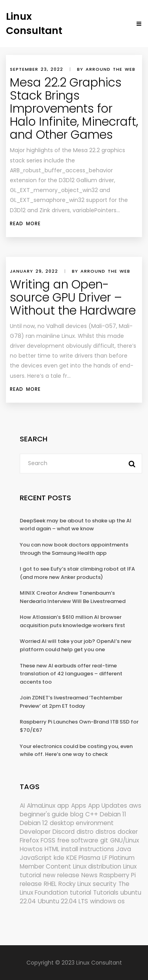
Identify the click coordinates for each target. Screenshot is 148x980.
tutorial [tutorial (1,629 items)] (81, 892)
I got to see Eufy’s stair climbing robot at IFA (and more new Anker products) (77, 573)
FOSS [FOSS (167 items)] (48, 840)
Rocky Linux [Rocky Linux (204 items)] (75, 884)
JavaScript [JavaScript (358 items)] (36, 858)
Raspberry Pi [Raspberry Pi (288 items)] (118, 875)
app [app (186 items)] (63, 806)
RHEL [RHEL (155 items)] (50, 884)
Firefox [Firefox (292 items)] (29, 840)
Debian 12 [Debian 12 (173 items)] (34, 823)
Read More (25, 223)
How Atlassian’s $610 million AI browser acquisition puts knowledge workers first (72, 621)
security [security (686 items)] (105, 884)
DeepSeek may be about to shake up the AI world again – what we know (76, 525)
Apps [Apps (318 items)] (79, 806)
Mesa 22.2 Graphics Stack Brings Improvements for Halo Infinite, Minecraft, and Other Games (74, 109)
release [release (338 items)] (31, 884)
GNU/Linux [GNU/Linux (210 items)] (125, 840)
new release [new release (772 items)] (61, 875)
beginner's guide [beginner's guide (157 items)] (44, 814)
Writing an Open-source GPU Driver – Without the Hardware (73, 298)
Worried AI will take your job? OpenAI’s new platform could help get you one (76, 645)
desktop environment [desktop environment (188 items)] (82, 823)
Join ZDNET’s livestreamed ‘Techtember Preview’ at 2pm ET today (71, 702)
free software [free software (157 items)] (78, 840)
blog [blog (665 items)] (77, 814)
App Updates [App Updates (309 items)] (108, 806)
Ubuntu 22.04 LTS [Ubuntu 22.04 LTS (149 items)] (63, 901)
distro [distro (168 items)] (85, 832)
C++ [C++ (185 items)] (92, 814)
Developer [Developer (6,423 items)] (35, 832)
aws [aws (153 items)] (135, 806)
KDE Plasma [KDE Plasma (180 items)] (83, 858)
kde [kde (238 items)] (59, 858)
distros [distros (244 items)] (106, 832)
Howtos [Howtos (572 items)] (31, 849)
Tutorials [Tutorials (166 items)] (106, 892)
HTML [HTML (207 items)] (52, 849)
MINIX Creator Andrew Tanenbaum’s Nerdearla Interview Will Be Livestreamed (73, 597)
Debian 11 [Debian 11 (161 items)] (113, 814)
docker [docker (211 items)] (128, 832)
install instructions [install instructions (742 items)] (88, 849)
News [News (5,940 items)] (89, 875)
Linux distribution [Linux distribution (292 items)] (97, 866)
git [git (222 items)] (104, 840)
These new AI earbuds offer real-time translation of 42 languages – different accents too (71, 674)
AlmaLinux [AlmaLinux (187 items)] (41, 806)
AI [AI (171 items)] (22, 806)
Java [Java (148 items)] (124, 849)
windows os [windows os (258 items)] (107, 901)
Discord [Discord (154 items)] (64, 832)
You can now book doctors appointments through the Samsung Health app (74, 549)
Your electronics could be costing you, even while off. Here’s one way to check (76, 750)
